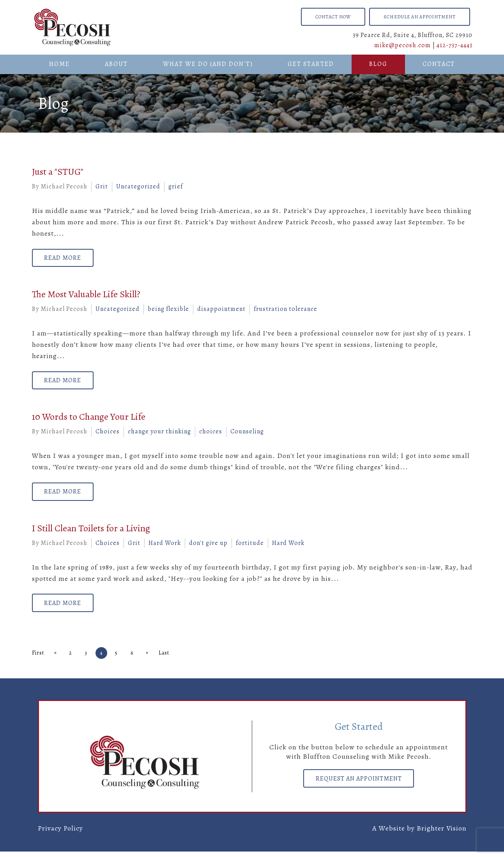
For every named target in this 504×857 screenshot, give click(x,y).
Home (59, 64)
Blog (378, 64)
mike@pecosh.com (402, 45)
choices (211, 434)
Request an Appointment (359, 784)
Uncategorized (138, 186)
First (38, 658)
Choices (108, 434)
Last (172, 658)
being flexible (168, 311)
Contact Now (333, 17)
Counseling (247, 434)
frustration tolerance (286, 311)
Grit (102, 186)
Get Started (311, 64)
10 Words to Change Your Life (89, 419)
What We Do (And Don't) (208, 64)
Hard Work (165, 547)
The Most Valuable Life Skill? (86, 296)
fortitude (250, 547)
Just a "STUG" (58, 172)
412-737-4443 (454, 45)
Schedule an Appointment (420, 17)
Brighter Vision (442, 834)
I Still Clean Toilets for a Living (91, 532)
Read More (65, 259)
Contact (439, 64)
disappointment (221, 311)
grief (176, 186)
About (116, 64)
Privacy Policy (60, 834)
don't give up (208, 547)
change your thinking (159, 434)
